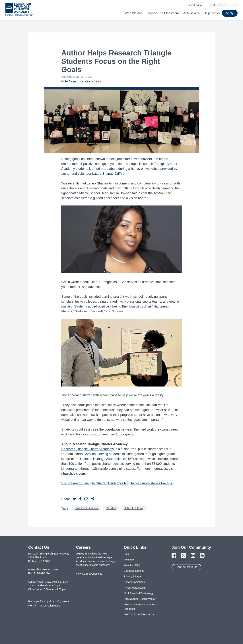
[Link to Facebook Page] (174, 556)
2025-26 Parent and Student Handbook (140, 607)
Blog (126, 554)
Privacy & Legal (133, 576)
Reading (111, 508)
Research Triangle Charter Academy (88, 449)
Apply (230, 13)
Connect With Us (186, 567)
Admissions (191, 13)
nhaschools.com (73, 473)
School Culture (133, 508)
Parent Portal (195, 5)
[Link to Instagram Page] (193, 556)
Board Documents (134, 571)
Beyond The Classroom (163, 13)
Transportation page (49, 606)
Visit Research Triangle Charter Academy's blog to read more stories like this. (117, 483)
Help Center (212, 13)
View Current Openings (89, 574)
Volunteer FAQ (132, 565)
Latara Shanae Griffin (108, 174)
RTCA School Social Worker (140, 599)
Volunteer (129, 560)
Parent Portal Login (135, 588)
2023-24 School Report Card (140, 614)
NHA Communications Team (82, 81)
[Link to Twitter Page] (184, 556)
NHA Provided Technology (139, 593)
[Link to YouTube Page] (202, 556)
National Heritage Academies (101, 459)
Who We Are (133, 13)
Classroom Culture (87, 508)
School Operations (134, 582)
